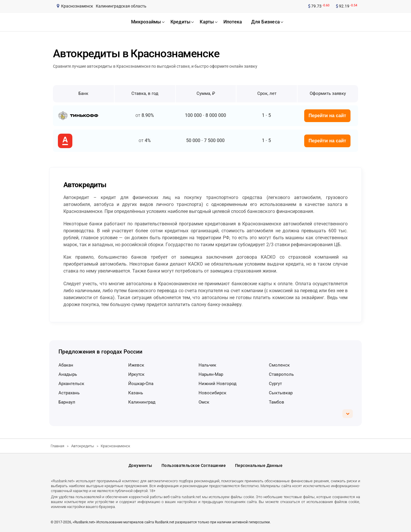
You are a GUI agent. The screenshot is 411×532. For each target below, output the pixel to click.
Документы (140, 465)
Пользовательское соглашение (194, 465)
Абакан (66, 365)
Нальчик (207, 365)
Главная (57, 446)
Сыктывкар (281, 393)
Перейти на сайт (327, 116)
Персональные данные (259, 465)
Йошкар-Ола (141, 384)
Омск (204, 402)
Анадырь (68, 374)
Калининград (142, 402)
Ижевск (136, 365)
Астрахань (69, 393)
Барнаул (67, 402)
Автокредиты (83, 446)
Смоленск (279, 365)
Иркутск (136, 374)
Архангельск (71, 384)
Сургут (275, 384)
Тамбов (277, 402)
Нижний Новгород (218, 384)
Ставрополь (281, 374)
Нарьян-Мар (211, 374)
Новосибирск (212, 393)
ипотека (233, 22)
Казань (136, 393)
